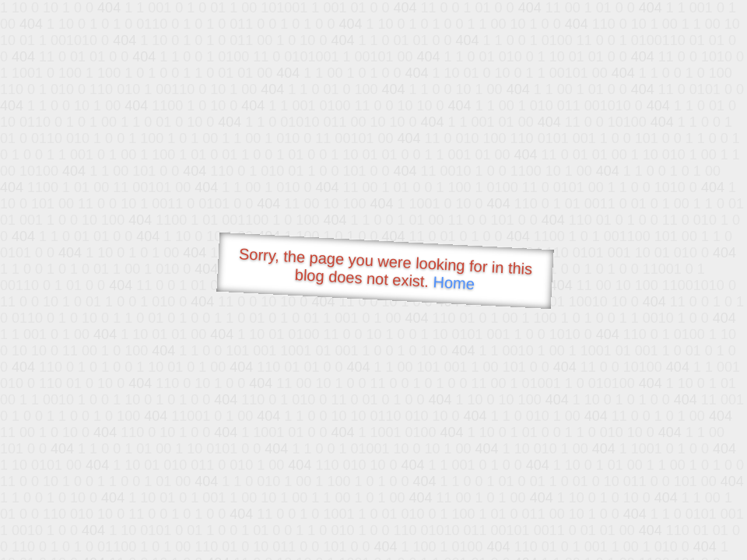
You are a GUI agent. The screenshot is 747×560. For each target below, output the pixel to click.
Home (454, 283)
